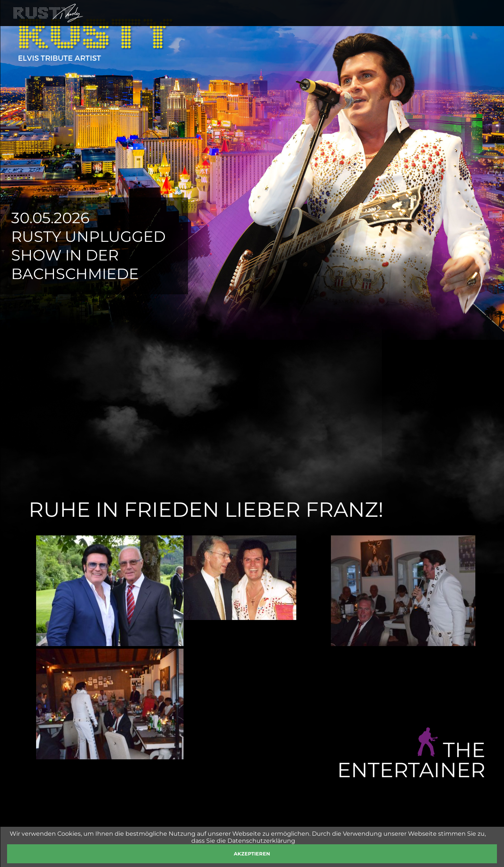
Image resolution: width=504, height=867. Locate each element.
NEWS (328, 23)
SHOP (392, 23)
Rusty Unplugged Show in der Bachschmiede (88, 255)
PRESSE (425, 23)
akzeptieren (252, 854)
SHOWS (294, 23)
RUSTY (260, 23)
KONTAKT (464, 23)
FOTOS (360, 23)
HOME (228, 23)
